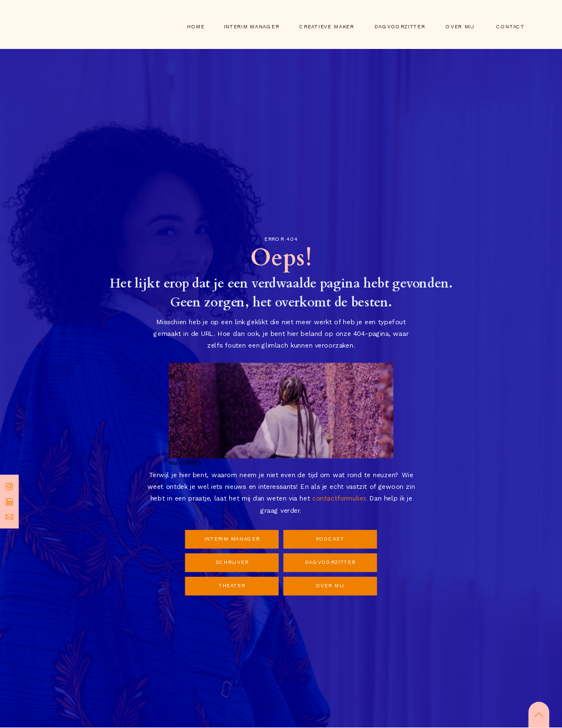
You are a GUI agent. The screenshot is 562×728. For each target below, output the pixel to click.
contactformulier (339, 499)
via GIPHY (186, 463)
